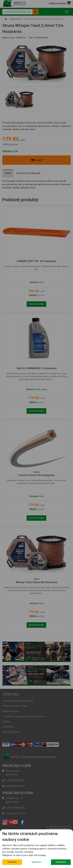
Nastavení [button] (37, 862)
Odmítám (12, 862)
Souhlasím (61, 862)
